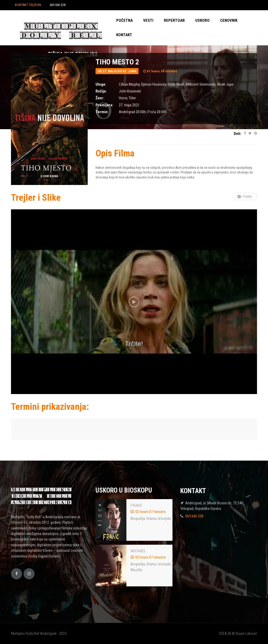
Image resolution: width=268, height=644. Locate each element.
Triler (132, 98)
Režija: (101, 91)
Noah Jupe (225, 84)
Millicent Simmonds (201, 84)
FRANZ (136, 505)
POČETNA (124, 20)
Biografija (138, 519)
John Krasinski (130, 91)
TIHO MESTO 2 (117, 62)
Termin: (102, 112)
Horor (123, 98)
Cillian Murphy (129, 84)
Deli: (238, 134)
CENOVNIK (229, 20)
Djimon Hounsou (154, 84)
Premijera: (104, 105)
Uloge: (101, 84)
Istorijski (164, 519)
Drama (151, 519)
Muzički (136, 570)
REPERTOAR (174, 20)
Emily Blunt (176, 84)
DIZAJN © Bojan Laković (238, 634)
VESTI (148, 20)
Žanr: (100, 98)
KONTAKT (124, 35)
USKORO (202, 20)
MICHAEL (138, 551)
